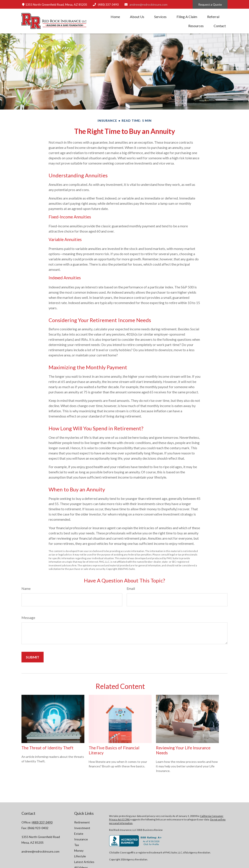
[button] (115, 17)
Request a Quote (210, 4)
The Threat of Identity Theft (48, 748)
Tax (77, 845)
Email (131, 588)
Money (79, 851)
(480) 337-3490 (106, 4)
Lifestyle (80, 856)
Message (28, 618)
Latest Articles (84, 862)
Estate (79, 834)
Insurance (81, 839)
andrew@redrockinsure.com (146, 4)
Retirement (82, 822)
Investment (82, 828)
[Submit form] (33, 657)
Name (26, 588)
